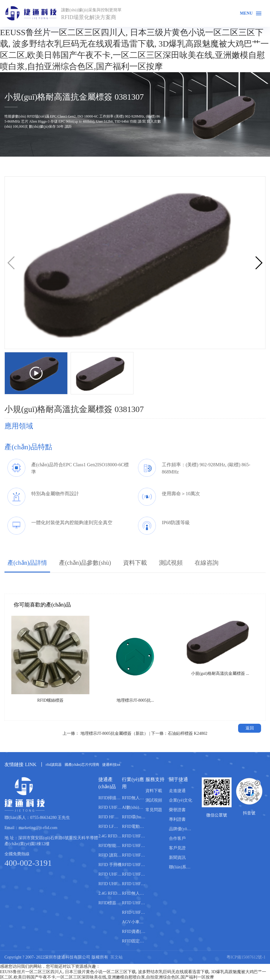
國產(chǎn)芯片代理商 (82, 765)
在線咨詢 (207, 563)
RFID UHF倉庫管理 (134, 865)
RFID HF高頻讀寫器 (110, 817)
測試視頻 (171, 563)
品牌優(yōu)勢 (181, 829)
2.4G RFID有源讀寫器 (110, 836)
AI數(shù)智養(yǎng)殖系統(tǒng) (134, 807)
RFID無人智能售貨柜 (134, 893)
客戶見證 (177, 848)
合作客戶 (177, 838)
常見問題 (154, 810)
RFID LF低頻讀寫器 (110, 827)
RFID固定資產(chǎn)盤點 (134, 941)
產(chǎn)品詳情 (27, 563)
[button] (259, 263)
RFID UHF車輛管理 (134, 846)
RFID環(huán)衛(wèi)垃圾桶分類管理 (134, 817)
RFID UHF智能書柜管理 (134, 912)
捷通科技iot (111, 765)
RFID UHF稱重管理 (134, 884)
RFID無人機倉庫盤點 (134, 798)
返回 (250, 728)
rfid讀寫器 (53, 765)
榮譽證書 (177, 810)
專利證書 (177, 819)
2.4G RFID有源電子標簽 (110, 893)
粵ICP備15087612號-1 (246, 957)
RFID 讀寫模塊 (110, 855)
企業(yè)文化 (181, 800)
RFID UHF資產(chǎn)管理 (134, 855)
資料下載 (135, 563)
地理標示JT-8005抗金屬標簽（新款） (114, 733)
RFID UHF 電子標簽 (110, 884)
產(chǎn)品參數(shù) (85, 563)
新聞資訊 (177, 858)
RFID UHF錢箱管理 (134, 903)
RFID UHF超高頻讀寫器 (110, 807)
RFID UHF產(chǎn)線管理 (134, 836)
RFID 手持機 (110, 865)
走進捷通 (177, 791)
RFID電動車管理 (134, 827)
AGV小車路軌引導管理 (134, 922)
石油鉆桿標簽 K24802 (188, 733)
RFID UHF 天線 (110, 874)
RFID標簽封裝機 (110, 903)
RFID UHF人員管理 (134, 874)
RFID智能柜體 (110, 846)
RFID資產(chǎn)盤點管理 (134, 932)
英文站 (117, 957)
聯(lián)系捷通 (181, 867)
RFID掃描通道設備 (110, 798)
